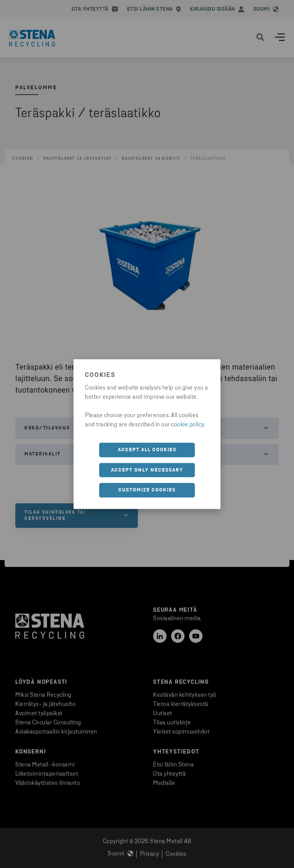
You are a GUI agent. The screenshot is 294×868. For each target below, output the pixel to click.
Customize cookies (147, 490)
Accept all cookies (147, 450)
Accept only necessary (147, 470)
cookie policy (188, 425)
